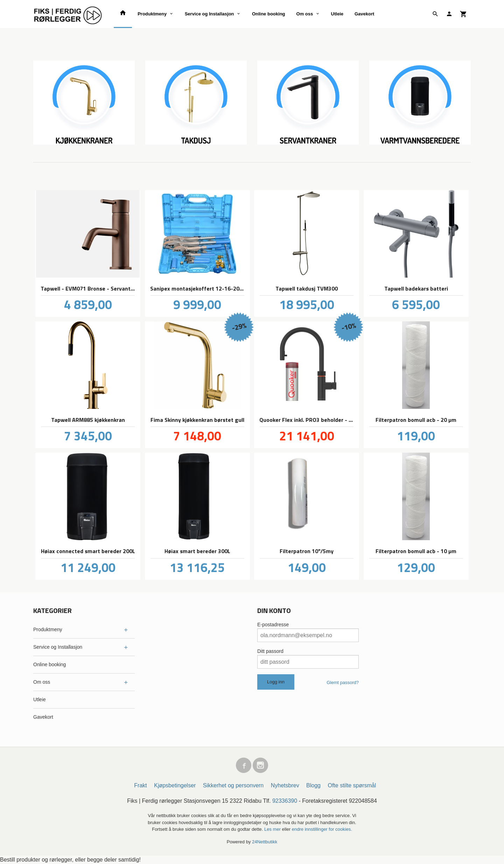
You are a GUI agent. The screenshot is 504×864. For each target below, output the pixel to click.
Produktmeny (152, 14)
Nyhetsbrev (285, 785)
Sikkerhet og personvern (233, 785)
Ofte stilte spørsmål (352, 785)
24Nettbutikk (265, 842)
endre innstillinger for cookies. (322, 829)
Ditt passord (270, 651)
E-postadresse (273, 625)
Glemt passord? (343, 682)
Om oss (305, 14)
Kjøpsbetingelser (175, 785)
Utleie (337, 14)
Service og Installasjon (209, 14)
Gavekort (364, 14)
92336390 (285, 801)
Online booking (269, 14)
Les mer (273, 829)
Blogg (313, 785)
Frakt (140, 785)
